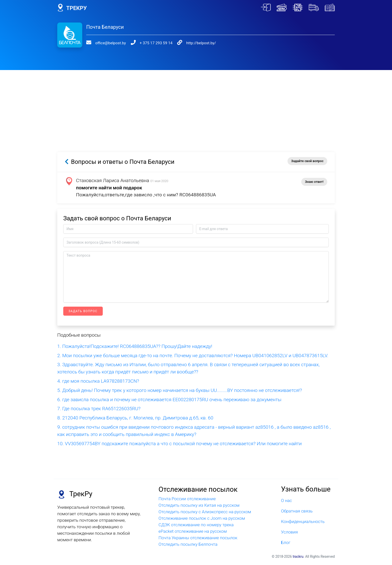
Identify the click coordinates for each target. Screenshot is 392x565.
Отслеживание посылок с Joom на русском (202, 518)
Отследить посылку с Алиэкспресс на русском (205, 512)
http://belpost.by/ (201, 43)
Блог (286, 542)
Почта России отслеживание (187, 499)
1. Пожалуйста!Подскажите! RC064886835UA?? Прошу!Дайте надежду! (135, 346)
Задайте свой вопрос (307, 161)
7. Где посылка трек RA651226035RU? (99, 409)
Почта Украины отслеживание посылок (198, 538)
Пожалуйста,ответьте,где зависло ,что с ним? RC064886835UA (146, 195)
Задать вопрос (83, 311)
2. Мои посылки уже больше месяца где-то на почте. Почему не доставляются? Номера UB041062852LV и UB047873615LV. (193, 356)
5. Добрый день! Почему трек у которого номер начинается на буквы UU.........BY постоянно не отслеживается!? (180, 390)
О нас (286, 500)
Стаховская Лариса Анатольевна (113, 180)
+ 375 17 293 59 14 (156, 43)
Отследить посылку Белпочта (188, 544)
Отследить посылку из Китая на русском (199, 505)
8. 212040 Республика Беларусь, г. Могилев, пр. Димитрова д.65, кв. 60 (135, 418)
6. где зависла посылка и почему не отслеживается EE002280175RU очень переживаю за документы (169, 400)
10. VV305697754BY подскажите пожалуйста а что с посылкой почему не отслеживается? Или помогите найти (179, 444)
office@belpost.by (111, 43)
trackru (298, 556)
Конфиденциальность (303, 521)
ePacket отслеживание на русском (193, 531)
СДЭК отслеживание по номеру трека (196, 525)
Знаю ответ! (314, 182)
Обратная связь (297, 511)
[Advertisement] (196, 105)
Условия (289, 532)
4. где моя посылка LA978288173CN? (98, 381)
